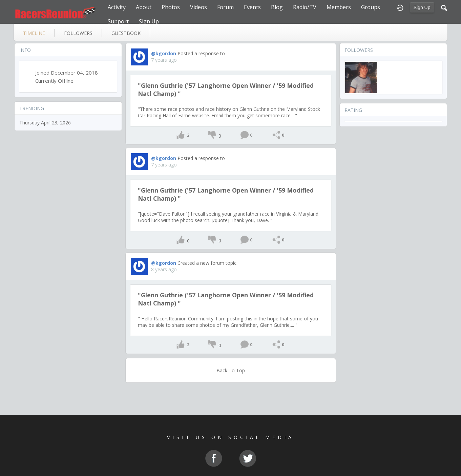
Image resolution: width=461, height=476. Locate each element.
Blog (277, 7)
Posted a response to (201, 53)
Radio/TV (305, 7)
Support (118, 21)
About (144, 7)
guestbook (126, 33)
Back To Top (231, 370)
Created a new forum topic (207, 263)
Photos (171, 7)
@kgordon (164, 53)
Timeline (34, 33)
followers (78, 33)
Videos (198, 7)
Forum (225, 7)
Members (339, 7)
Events (252, 7)
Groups (371, 7)
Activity (117, 7)
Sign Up (422, 7)
